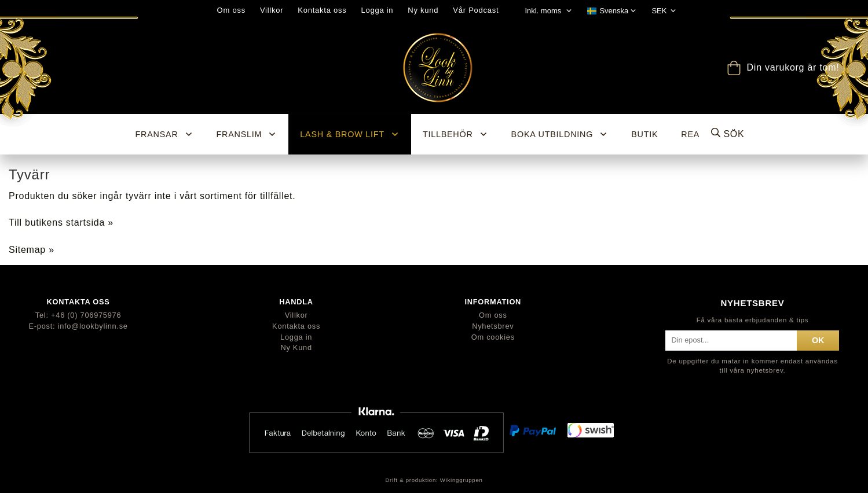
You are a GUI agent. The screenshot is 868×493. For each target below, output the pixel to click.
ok (818, 340)
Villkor (272, 10)
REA (690, 134)
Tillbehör (455, 134)
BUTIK (644, 134)
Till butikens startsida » (61, 222)
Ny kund (423, 10)
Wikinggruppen (462, 480)
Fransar (164, 134)
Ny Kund (296, 347)
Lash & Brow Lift (350, 134)
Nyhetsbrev (493, 326)
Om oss (231, 10)
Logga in (377, 10)
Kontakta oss (322, 10)
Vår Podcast (476, 10)
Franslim (247, 134)
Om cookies (493, 337)
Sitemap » (32, 250)
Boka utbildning (560, 134)
